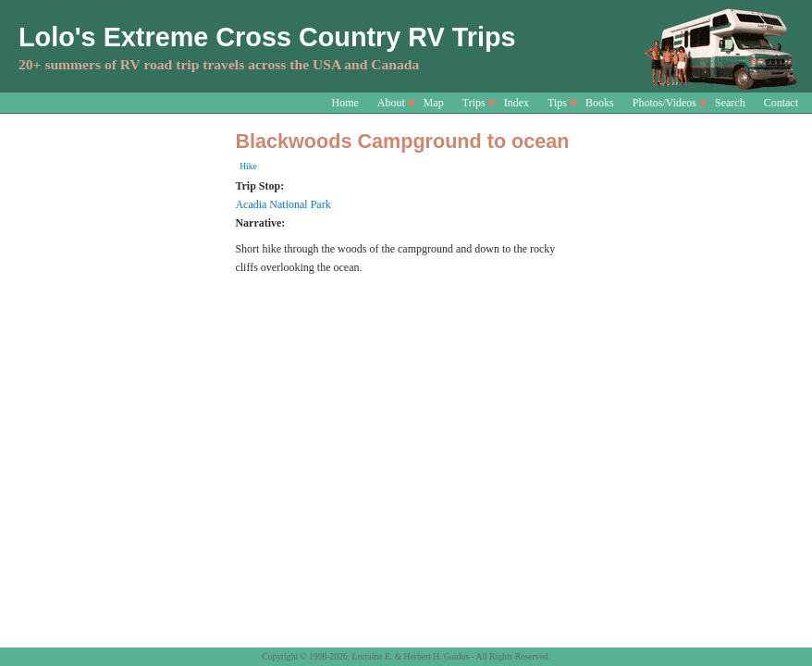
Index (517, 103)
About (391, 103)
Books (600, 103)
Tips (557, 103)
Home (345, 103)
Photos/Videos (664, 103)
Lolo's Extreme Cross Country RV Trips (267, 37)
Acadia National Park (283, 204)
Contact (781, 103)
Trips (474, 103)
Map (434, 103)
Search (730, 103)
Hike (248, 166)
